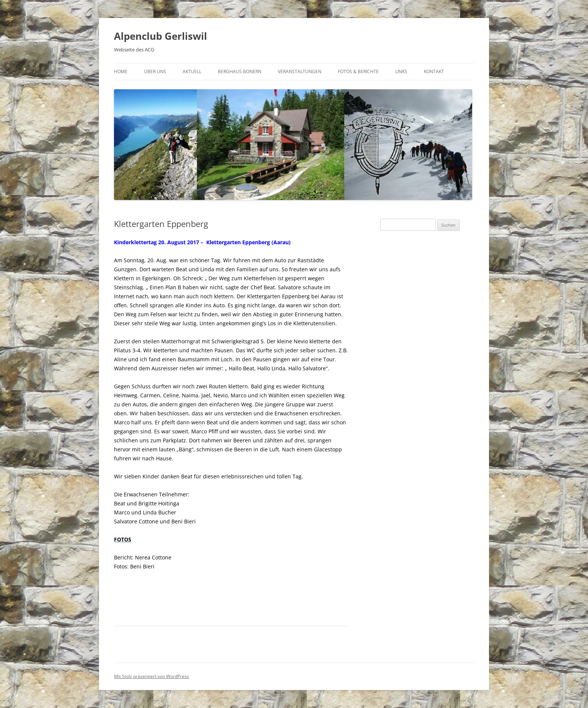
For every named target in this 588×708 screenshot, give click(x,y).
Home (121, 71)
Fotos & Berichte (358, 71)
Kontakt (434, 71)
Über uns (155, 71)
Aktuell (192, 71)
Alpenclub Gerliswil (160, 36)
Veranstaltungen (300, 71)
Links (401, 71)
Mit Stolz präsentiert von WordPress (151, 676)
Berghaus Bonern (240, 71)
